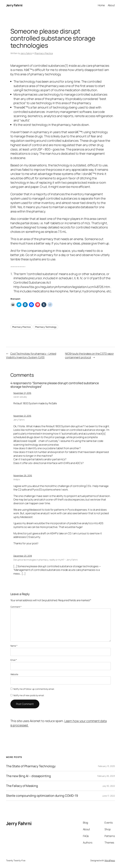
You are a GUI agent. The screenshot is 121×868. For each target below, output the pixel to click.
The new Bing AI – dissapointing (28, 776)
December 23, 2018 (23, 556)
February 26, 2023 (106, 776)
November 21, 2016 (22, 393)
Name (14, 646)
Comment (16, 607)
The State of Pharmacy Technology (31, 766)
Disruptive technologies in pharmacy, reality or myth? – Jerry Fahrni (45, 560)
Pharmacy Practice (44, 53)
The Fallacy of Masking (22, 786)
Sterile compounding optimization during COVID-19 (42, 796)
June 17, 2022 (109, 796)
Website (14, 674)
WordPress (110, 860)
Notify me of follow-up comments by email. (34, 689)
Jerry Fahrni (14, 5)
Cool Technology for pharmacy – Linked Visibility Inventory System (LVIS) (31, 355)
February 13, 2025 (106, 766)
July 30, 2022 (109, 786)
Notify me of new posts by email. (29, 695)
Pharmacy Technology (46, 327)
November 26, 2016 (23, 475)
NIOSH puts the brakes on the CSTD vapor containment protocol (89, 355)
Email (14, 660)
